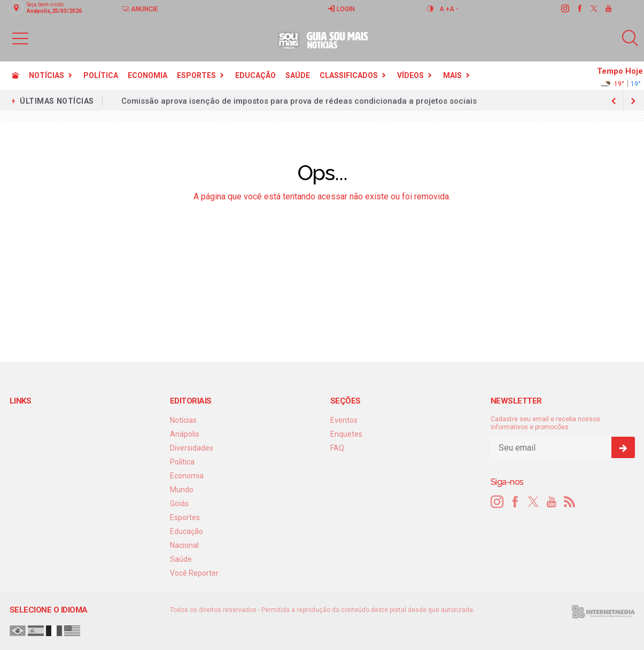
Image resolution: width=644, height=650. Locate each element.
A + (444, 9)
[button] (20, 38)
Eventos (344, 420)
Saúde (298, 75)
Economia (148, 75)
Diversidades (192, 448)
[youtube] (608, 9)
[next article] (614, 101)
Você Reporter (194, 573)
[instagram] (565, 9)
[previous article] (633, 101)
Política (101, 75)
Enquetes (346, 434)
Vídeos (410, 75)
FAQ (337, 448)
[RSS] (570, 502)
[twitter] (593, 9)
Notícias (46, 75)
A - (454, 9)
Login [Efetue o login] (341, 9)
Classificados (349, 75)
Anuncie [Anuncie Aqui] (140, 9)
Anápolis (185, 434)
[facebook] (579, 9)
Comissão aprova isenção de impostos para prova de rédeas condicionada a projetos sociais (299, 101)
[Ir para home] (15, 75)
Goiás (179, 504)
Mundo (182, 490)
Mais (452, 75)
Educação (255, 75)
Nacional (184, 545)
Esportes (196, 75)
